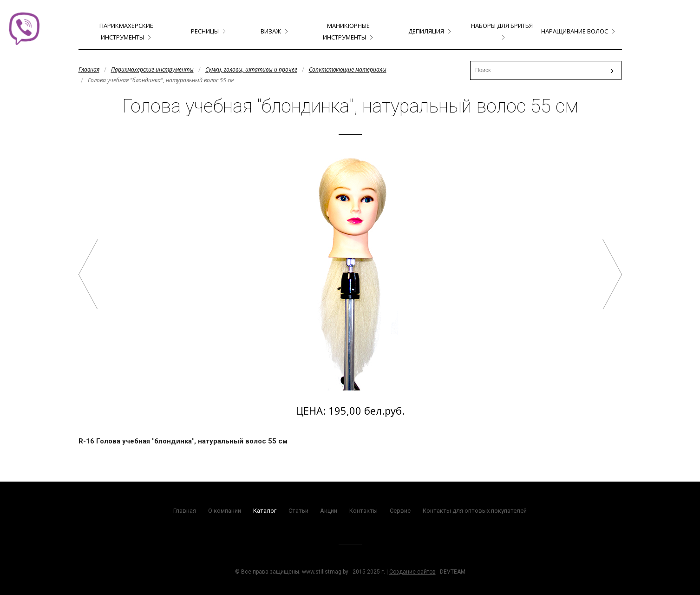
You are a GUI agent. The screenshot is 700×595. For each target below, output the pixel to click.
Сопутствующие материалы (348, 69)
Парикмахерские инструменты (152, 69)
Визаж (271, 31)
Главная (89, 69)
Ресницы (205, 31)
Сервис (400, 511)
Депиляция (426, 31)
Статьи (298, 511)
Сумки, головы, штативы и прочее (251, 69)
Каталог (265, 511)
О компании (225, 511)
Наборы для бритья (502, 26)
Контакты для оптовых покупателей (475, 511)
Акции (329, 511)
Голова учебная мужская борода (612, 274)
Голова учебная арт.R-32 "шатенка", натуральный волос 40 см (88, 274)
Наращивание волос (575, 31)
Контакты (363, 511)
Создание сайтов (412, 572)
